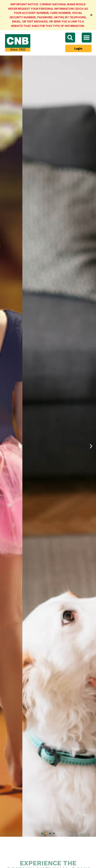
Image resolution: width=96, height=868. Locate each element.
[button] (87, 38)
